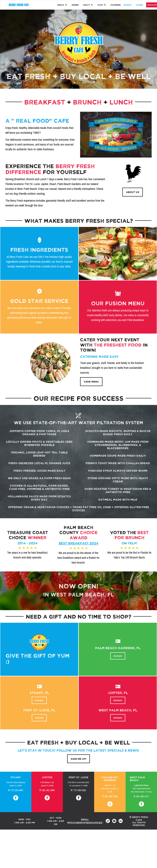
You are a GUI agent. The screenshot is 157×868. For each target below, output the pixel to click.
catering (116, 5)
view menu (91, 381)
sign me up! (78, 759)
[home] (19, 5)
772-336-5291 (80, 790)
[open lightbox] (116, 135)
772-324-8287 (17, 790)
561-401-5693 (48, 790)
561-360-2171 (143, 796)
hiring (139, 5)
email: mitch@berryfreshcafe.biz (85, 821)
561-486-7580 (111, 796)
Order (75, 5)
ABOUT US (133, 192)
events (128, 5)
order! (118, 655)
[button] (62, 5)
